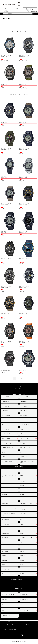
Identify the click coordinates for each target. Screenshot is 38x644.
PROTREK (23, 556)
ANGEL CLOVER (24, 490)
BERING (4, 565)
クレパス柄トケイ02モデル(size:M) (9, 508)
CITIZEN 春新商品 (5, 397)
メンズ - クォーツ (5, 429)
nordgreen (22, 547)
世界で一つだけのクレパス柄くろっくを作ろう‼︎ (28, 509)
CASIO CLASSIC (24, 499)
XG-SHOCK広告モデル (25, 425)
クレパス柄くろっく (24, 514)
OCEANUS (23, 494)
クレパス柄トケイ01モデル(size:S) (27, 503)
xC (21, 520)
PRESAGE (23, 551)
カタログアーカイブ (6, 616)
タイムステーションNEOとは (10, 630)
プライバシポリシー (25, 605)
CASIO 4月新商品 (5, 411)
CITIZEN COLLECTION (6, 529)
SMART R (22, 533)
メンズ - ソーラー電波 (6, 434)
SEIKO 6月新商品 (24, 401)
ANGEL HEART (5, 494)
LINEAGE (22, 569)
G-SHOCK (23, 529)
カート (17, 10)
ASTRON (4, 471)
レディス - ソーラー (24, 439)
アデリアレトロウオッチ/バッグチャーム (9, 476)
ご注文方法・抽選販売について (8, 594)
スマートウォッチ (24, 443)
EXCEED (4, 486)
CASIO (3, 457)
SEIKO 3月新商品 (5, 420)
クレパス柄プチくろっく (7, 520)
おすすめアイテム (10, 622)
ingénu (22, 475)
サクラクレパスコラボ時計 (7, 461)
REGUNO (22, 574)
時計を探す (28, 624)
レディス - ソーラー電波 (7, 443)
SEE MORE (19, 94)
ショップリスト (10, 624)
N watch (3, 490)
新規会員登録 (6, 11)
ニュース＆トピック (28, 622)
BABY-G (22, 560)
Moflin (3, 425)
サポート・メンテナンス (7, 610)
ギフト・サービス (24, 610)
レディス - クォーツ (6, 439)
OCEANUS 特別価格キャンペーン (9, 448)
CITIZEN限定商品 (24, 420)
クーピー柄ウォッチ (6, 524)
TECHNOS (4, 547)
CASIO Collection (5, 503)
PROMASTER (5, 560)
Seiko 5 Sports (5, 551)
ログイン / (6, 10)
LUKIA (3, 574)
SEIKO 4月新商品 (24, 411)
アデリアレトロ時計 (24, 457)
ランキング (10, 627)
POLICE (22, 565)
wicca (3, 481)
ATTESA (22, 471)
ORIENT (4, 499)
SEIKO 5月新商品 (24, 406)
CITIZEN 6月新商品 (24, 397)
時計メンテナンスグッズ (25, 448)
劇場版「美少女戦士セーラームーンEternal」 (28, 462)
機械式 (22, 434)
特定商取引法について (7, 605)
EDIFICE (22, 486)
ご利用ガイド (28, 627)
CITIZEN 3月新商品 (6, 415)
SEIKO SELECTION (6, 538)
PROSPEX (4, 556)
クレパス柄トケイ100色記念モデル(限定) (9, 514)
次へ (22, 378)
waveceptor (23, 481)
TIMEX (22, 542)
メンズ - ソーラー (24, 429)
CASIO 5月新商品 (5, 406)
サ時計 (22, 524)
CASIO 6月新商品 (5, 401)
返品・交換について (6, 600)
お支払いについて (24, 594)
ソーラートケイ (5, 542)
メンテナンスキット (6, 569)
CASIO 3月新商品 (24, 415)
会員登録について (24, 600)
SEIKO (3, 452)
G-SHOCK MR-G (5, 533)
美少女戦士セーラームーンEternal (27, 538)
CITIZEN (22, 452)
